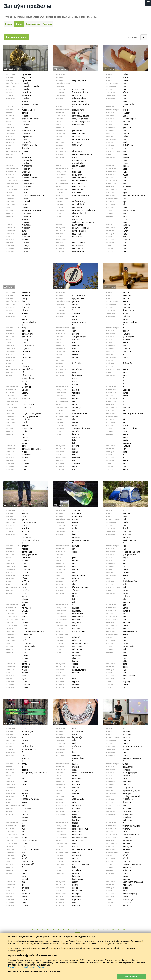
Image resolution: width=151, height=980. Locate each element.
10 (73, 929)
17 (108, 929)
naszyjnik (67, 847)
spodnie (16, 629)
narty (15, 847)
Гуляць (9, 24)
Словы (19, 24)
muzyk (15, 192)
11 (77, 929)
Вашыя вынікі (33, 24)
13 (88, 929)
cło (64, 410)
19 (118, 929)
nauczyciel (118, 847)
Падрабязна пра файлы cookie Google (26, 967)
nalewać (66, 629)
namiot (116, 629)
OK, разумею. (132, 976)
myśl (14, 410)
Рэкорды (47, 24)
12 (82, 929)
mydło (116, 192)
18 (113, 929)
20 (123, 929)
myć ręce (67, 192)
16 (103, 929)
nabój (115, 410)
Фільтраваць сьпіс (16, 37)
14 (93, 929)
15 (98, 929)
